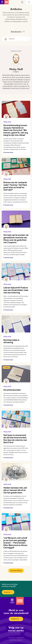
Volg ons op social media (16, 629)
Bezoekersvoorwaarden (16, 640)
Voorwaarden (20, 638)
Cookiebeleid (12, 638)
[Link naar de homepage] (4, 2)
